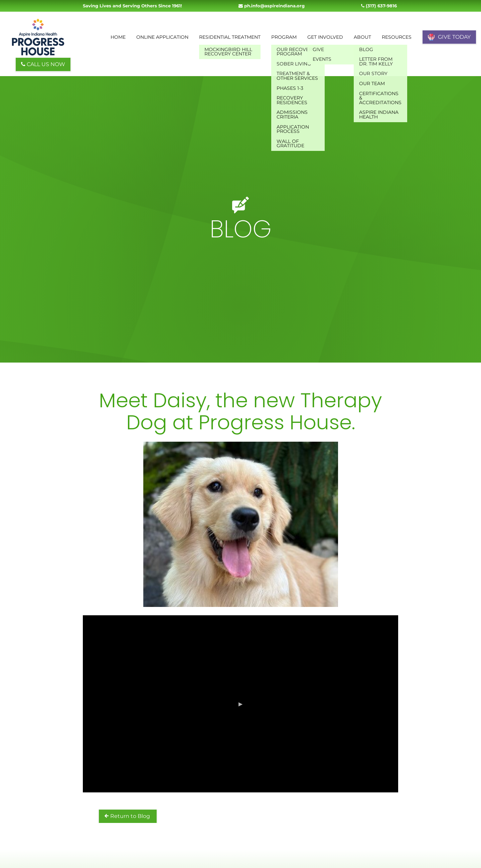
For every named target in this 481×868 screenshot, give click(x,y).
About (362, 37)
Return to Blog (128, 816)
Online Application (162, 37)
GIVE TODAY (449, 37)
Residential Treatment (230, 37)
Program (284, 37)
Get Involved (325, 37)
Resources (397, 37)
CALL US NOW (43, 64)
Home (118, 37)
